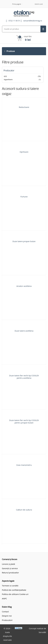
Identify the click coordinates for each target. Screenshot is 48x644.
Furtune (24, 197)
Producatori (7, 620)
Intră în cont (39, 4)
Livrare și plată (8, 564)
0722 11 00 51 (14, 21)
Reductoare (24, 107)
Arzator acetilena (24, 286)
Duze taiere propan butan (24, 241)
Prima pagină (17, 4)
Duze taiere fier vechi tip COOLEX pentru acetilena (24, 377)
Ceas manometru (24, 465)
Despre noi (7, 616)
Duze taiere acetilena (24, 331)
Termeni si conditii (10, 586)
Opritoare (24, 152)
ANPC (4, 599)
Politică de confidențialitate (14, 590)
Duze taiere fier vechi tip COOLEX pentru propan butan (24, 421)
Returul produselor (10, 573)
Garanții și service (10, 568)
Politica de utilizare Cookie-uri (15, 594)
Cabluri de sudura (24, 510)
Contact (5, 612)
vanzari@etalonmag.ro (33, 21)
